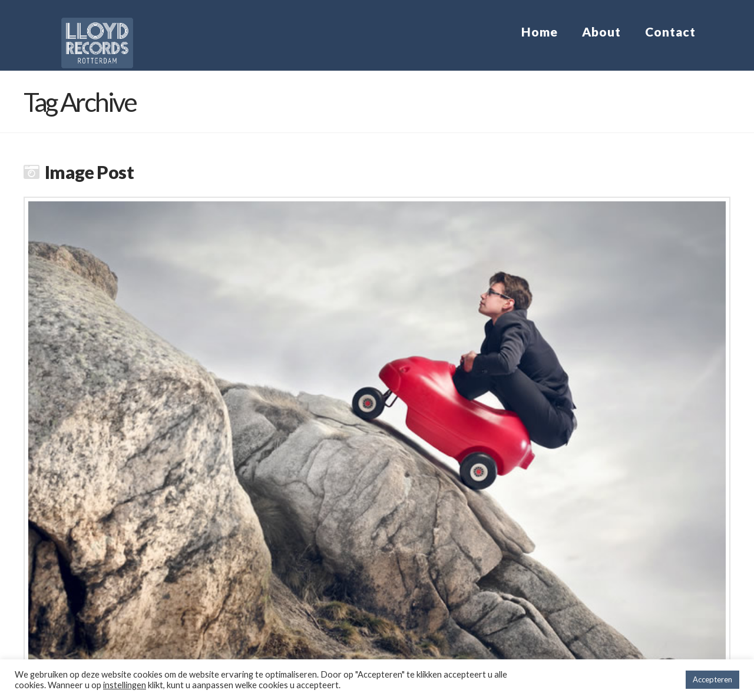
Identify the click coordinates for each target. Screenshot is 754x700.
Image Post (89, 172)
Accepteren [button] (712, 679)
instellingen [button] (125, 685)
